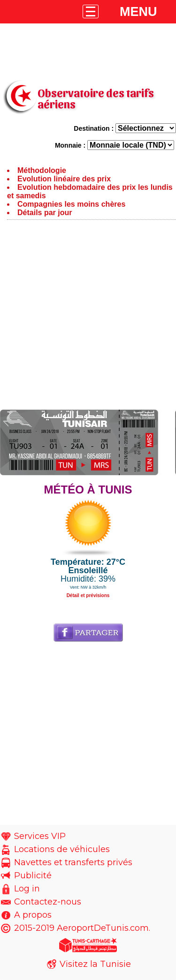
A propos (33, 915)
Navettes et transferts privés (73, 862)
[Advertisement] (88, 317)
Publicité (33, 875)
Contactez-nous (48, 902)
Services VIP (40, 836)
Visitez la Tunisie (95, 964)
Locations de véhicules (62, 849)
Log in (27, 889)
